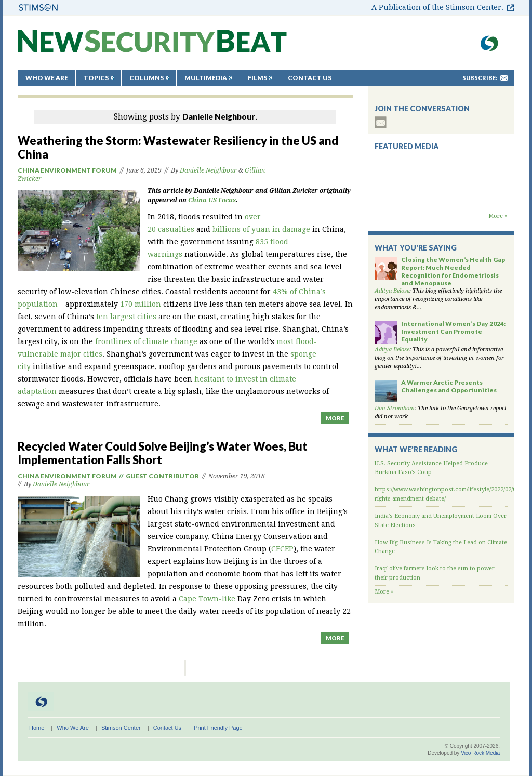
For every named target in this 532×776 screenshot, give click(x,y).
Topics (96, 78)
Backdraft (441, 202)
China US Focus (212, 200)
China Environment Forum (67, 170)
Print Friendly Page (218, 728)
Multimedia (206, 78)
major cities (81, 354)
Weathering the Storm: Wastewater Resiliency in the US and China (178, 147)
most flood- (297, 341)
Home (37, 728)
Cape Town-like (207, 599)
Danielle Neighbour (208, 170)
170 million (141, 304)
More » (498, 216)
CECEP (282, 549)
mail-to (504, 78)
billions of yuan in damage (261, 229)
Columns (147, 78)
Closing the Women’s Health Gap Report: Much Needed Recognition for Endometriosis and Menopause (453, 271)
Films (257, 78)
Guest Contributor (162, 476)
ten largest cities (126, 317)
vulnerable (38, 354)
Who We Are (47, 78)
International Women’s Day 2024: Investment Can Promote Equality (453, 331)
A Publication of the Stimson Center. (437, 7)
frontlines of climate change (146, 341)
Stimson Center (121, 728)
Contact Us (310, 78)
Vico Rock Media (480, 753)
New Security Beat (152, 46)
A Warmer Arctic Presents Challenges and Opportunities (449, 386)
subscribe (381, 122)
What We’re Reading (416, 449)
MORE (335, 418)
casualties (176, 229)
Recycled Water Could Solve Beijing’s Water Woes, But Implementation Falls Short (163, 453)
